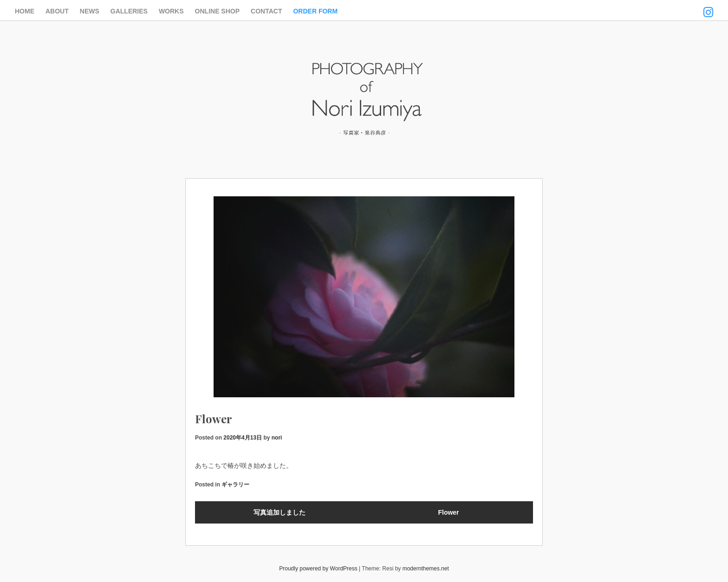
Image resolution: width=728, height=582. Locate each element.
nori (277, 438)
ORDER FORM (315, 11)
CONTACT (266, 11)
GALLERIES (129, 11)
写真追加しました (279, 512)
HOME (25, 11)
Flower (448, 512)
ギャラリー (235, 485)
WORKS (171, 11)
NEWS (90, 11)
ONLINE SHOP (217, 11)
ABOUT (57, 11)
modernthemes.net (426, 569)
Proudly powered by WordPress (318, 569)
